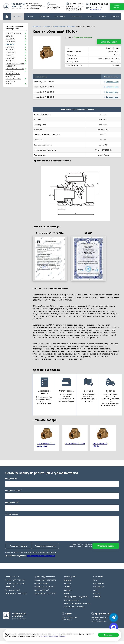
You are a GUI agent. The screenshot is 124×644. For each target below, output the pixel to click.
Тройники (10, 41)
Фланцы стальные (41, 586)
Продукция (18, 16)
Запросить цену (112, 82)
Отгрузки (102, 16)
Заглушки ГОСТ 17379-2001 (45, 596)
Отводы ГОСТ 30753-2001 (15, 586)
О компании (44, 16)
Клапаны (10, 44)
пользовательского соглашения (40, 557)
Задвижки (10, 53)
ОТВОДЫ (9, 36)
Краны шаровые (13, 33)
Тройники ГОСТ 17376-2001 (45, 582)
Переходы (10, 39)
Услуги (31, 16)
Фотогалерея (60, 16)
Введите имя (11, 480)
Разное (9, 84)
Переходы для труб (13, 592)
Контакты (115, 16)
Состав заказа (11, 515)
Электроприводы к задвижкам (15, 65)
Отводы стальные (12, 579)
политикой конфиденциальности (53, 636)
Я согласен (108, 635)
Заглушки (10, 58)
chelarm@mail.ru (95, 10)
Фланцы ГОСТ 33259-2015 (44, 589)
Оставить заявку (109, 42)
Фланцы (10, 55)
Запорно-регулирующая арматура (13, 74)
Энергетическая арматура (13, 80)
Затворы (10, 47)
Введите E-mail (12, 503)
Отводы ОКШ (10, 589)
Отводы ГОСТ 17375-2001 (15, 582)
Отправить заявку (106, 547)
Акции (90, 16)
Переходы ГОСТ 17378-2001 (16, 596)
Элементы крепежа (15, 69)
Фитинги (10, 61)
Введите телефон (13, 491)
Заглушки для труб (42, 592)
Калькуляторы (76, 16)
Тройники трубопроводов (45, 579)
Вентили (10, 50)
